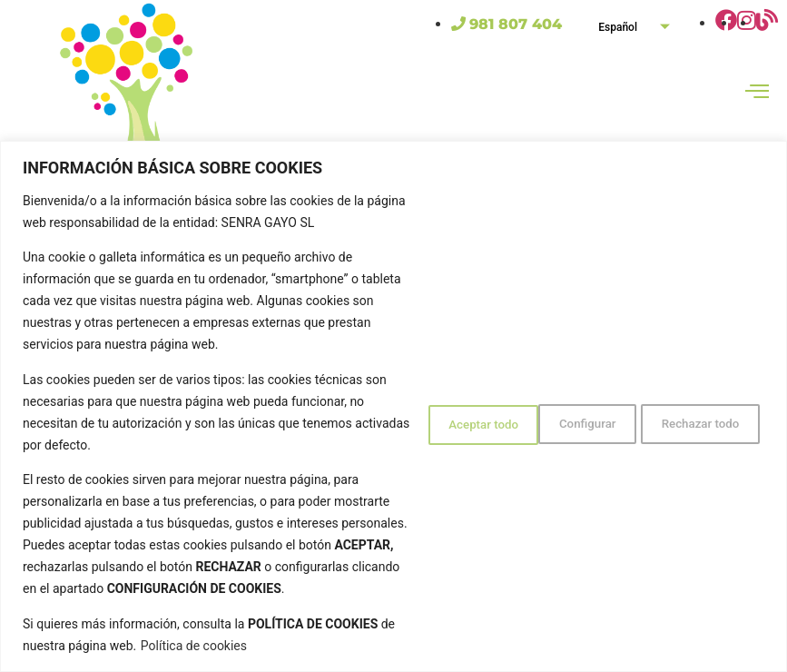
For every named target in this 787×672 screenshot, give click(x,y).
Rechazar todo (564, 401)
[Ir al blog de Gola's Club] (767, 23)
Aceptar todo (701, 401)
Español (641, 27)
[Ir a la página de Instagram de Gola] (747, 23)
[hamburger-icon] (757, 93)
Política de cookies (266, 646)
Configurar (433, 401)
